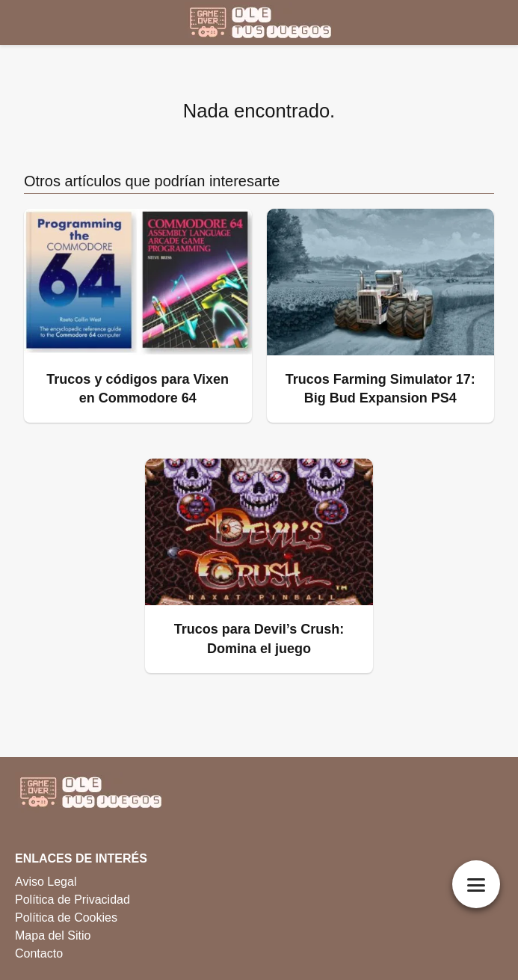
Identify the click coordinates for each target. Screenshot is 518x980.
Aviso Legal (46, 882)
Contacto (39, 953)
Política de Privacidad (73, 900)
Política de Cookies (66, 918)
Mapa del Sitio (53, 935)
